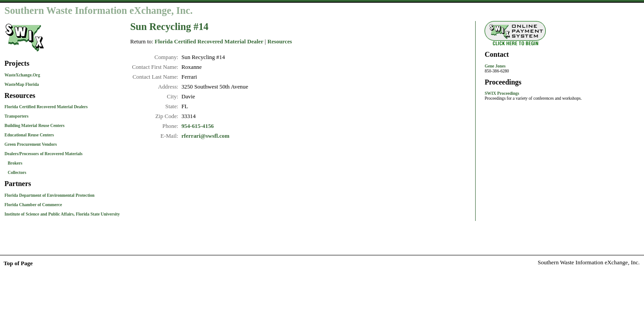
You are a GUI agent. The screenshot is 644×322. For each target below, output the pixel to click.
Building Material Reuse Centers (35, 125)
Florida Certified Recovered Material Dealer (209, 42)
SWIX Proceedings (502, 93)
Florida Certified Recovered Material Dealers (46, 107)
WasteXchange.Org (22, 75)
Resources (280, 42)
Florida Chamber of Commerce (33, 205)
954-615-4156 (198, 126)
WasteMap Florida (22, 84)
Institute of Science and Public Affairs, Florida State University (62, 214)
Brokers (15, 163)
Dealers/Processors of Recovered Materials (44, 154)
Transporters (17, 116)
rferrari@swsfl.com (205, 136)
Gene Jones (495, 66)
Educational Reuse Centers (29, 135)
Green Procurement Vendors (31, 144)
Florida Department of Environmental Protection (50, 195)
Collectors (17, 172)
